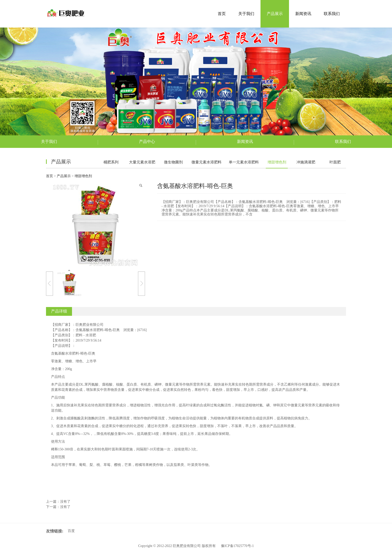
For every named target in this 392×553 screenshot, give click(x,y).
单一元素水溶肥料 (244, 162)
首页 (222, 14)
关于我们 (246, 14)
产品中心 (147, 142)
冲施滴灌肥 (306, 162)
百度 (71, 531)
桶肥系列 (111, 162)
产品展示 (275, 14)
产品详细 (59, 311)
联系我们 (332, 14)
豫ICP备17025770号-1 (237, 546)
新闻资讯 (303, 14)
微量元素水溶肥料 (206, 162)
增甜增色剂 (277, 162)
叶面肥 (335, 162)
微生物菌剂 (173, 162)
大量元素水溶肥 (142, 162)
